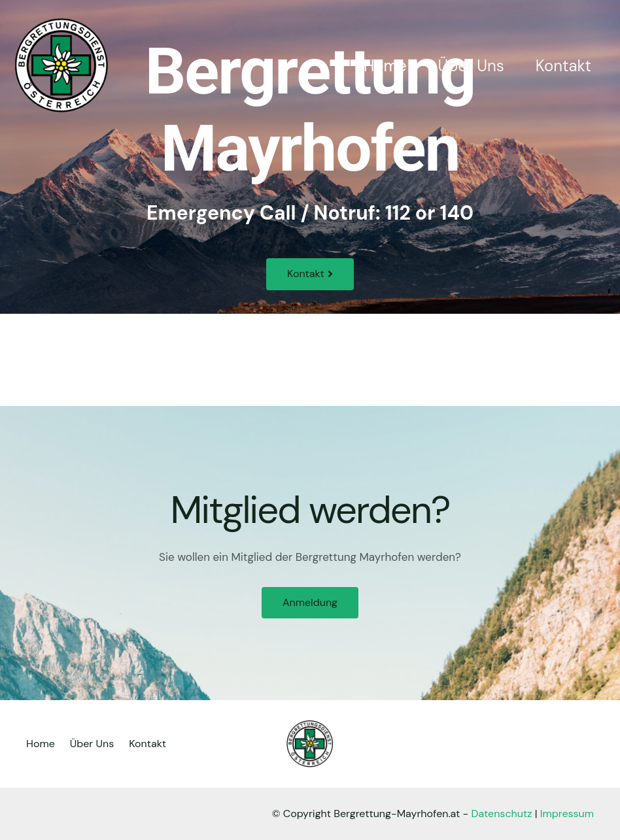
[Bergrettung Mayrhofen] (62, 65)
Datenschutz (502, 814)
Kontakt (563, 66)
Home (385, 66)
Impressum (567, 814)
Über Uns (471, 66)
